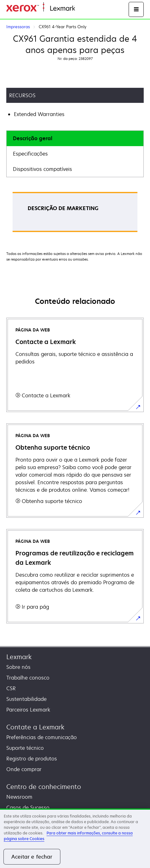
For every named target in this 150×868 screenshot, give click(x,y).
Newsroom (19, 797)
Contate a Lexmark (35, 727)
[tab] (75, 138)
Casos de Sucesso (28, 807)
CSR (11, 688)
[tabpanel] (75, 214)
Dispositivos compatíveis (42, 169)
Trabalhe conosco (28, 678)
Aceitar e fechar (32, 857)
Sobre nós (18, 667)
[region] (75, 838)
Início (81, 9)
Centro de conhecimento (44, 787)
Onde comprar (24, 769)
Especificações (30, 154)
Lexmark (19, 657)
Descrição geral (33, 138)
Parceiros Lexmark (28, 710)
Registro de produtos (32, 759)
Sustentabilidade (26, 699)
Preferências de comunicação (42, 737)
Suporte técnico (25, 748)
